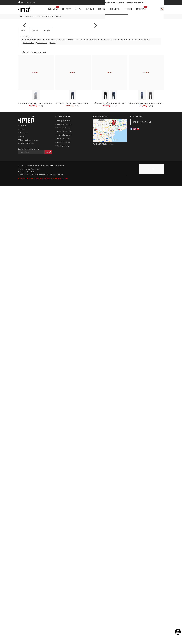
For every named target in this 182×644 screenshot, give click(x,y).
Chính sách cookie (63, 611)
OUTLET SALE (142, 8)
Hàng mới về (54, 8)
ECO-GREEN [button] (128, 9)
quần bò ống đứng (76, 505)
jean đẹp (53, 508)
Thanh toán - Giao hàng (65, 601)
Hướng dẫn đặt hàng (64, 586)
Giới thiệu (159, 2)
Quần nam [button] (90, 9)
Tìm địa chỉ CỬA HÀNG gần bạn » (103, 609)
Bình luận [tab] (47, 496)
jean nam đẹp (42, 508)
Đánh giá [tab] (35, 496)
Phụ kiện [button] (102, 9)
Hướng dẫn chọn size (64, 590)
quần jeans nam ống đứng (32, 505)
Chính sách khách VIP (64, 597)
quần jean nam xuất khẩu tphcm (55, 505)
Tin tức (22, 602)
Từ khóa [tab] (24, 496)
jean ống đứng (145, 505)
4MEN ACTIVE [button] (114, 9)
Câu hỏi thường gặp (64, 593)
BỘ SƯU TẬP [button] (67, 9)
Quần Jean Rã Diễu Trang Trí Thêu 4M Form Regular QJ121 (146, 569)
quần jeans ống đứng (92, 505)
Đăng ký (48, 618)
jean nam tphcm (29, 508)
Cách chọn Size (130, 2)
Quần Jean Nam (30, 16)
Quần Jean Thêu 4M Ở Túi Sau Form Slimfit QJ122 (110, 569)
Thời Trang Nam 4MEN (142, 587)
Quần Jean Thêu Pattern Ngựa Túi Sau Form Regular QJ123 (73, 569)
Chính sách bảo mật (64, 608)
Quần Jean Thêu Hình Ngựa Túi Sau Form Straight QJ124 (36, 569)
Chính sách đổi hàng (64, 604)
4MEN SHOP (49, 631)
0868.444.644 (31, 2)
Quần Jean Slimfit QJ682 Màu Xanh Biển (49, 16)
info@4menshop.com (31, 605)
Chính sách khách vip (146, 2)
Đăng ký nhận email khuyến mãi (35, 617)
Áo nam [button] (78, 9)
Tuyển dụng (24, 598)
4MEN (21, 16)
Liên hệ (22, 595)
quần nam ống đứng (110, 505)
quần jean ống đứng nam (128, 505)
